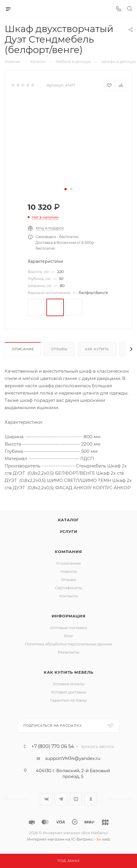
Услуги (69, 531)
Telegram (61, 799)
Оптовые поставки (68, 628)
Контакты (68, 596)
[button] (66, 189)
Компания (68, 552)
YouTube (76, 799)
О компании (68, 563)
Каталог (69, 520)
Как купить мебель (68, 672)
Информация (69, 616)
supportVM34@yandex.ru (73, 758)
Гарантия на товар (68, 700)
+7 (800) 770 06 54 (53, 746)
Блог (69, 636)
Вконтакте (46, 799)
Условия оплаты (68, 684)
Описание (23, 349)
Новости (69, 571)
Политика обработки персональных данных (68, 644)
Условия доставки (69, 692)
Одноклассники (91, 799)
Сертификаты (68, 588)
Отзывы (59, 349)
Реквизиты (68, 652)
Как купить (97, 349)
